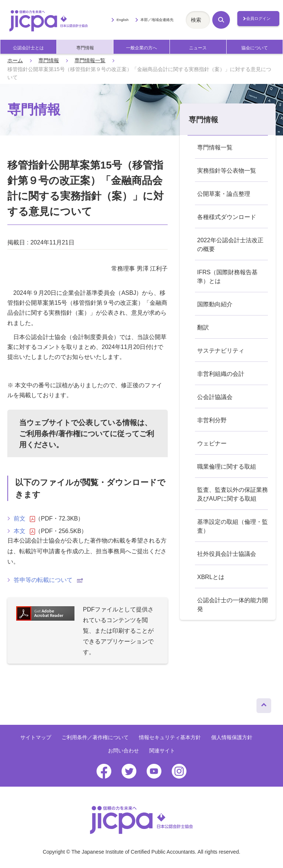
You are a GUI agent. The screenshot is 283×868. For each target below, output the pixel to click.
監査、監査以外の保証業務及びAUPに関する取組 (233, 494)
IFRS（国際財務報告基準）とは (227, 277)
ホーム (15, 60)
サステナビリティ (221, 351)
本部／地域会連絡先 (157, 20)
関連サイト (162, 751)
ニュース (198, 48)
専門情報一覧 (90, 60)
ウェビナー (212, 443)
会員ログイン (258, 18)
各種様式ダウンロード (227, 217)
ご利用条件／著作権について (95, 737)
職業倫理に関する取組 (227, 467)
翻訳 (203, 327)
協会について (255, 48)
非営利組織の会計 (221, 374)
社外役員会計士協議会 (227, 554)
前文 (24, 519)
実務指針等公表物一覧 (227, 171)
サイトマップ (36, 737)
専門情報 (85, 48)
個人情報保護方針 (232, 737)
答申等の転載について (48, 580)
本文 (24, 531)
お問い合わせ (123, 751)
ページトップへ (264, 704)
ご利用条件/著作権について (64, 434)
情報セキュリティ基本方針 (170, 737)
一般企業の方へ (141, 48)
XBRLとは (211, 577)
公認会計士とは (28, 48)
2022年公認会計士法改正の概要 (230, 245)
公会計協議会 (215, 397)
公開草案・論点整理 (224, 194)
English (123, 20)
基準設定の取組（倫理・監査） (233, 526)
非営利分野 (212, 420)
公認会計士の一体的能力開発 (233, 605)
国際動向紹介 (215, 304)
